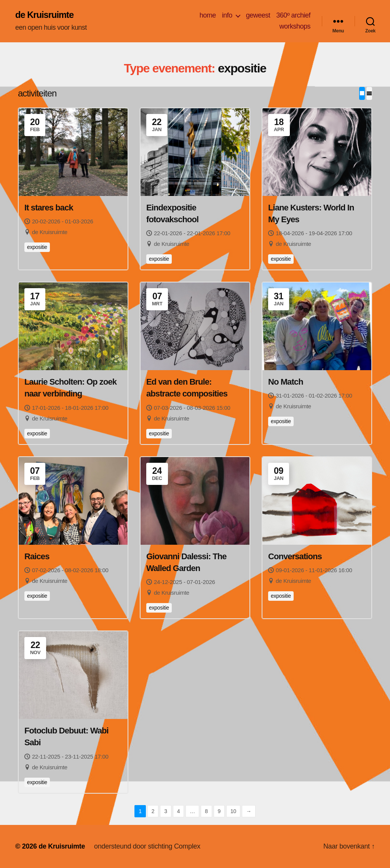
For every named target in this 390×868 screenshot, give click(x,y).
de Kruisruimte (45, 15)
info (227, 15)
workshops (295, 27)
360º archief (293, 15)
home (208, 15)
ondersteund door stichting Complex (148, 846)
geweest (258, 15)
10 (233, 811)
